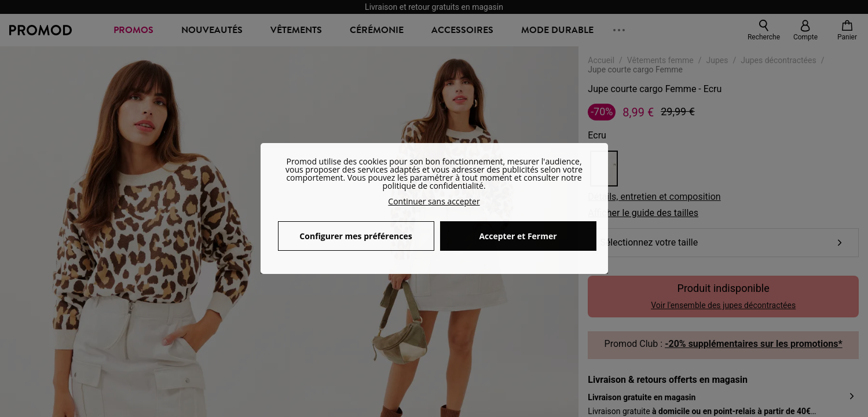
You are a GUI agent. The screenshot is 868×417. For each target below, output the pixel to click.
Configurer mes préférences (356, 236)
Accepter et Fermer (518, 236)
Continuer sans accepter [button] (434, 201)
